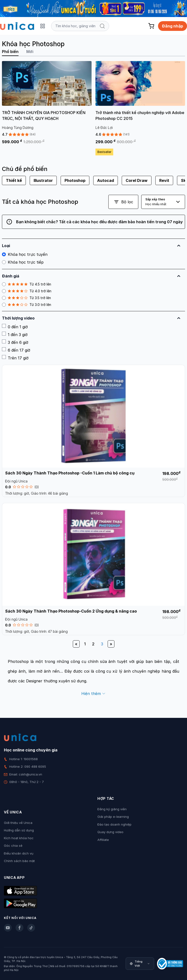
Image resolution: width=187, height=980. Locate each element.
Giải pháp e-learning (113, 817)
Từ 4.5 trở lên (27, 284)
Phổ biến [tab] (10, 52)
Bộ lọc (123, 202)
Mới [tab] (30, 52)
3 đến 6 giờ (15, 342)
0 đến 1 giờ (15, 327)
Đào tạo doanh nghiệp (114, 824)
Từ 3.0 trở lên (27, 305)
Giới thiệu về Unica (18, 823)
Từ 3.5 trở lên (26, 298)
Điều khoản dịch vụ (19, 853)
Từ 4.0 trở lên (27, 291)
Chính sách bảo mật (19, 861)
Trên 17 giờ (15, 358)
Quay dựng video (110, 832)
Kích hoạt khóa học (19, 838)
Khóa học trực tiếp (23, 262)
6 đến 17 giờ (16, 350)
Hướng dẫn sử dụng (19, 830)
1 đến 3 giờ (15, 334)
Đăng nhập (173, 26)
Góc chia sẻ (13, 846)
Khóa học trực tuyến (25, 254)
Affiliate (103, 840)
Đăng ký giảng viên (112, 809)
